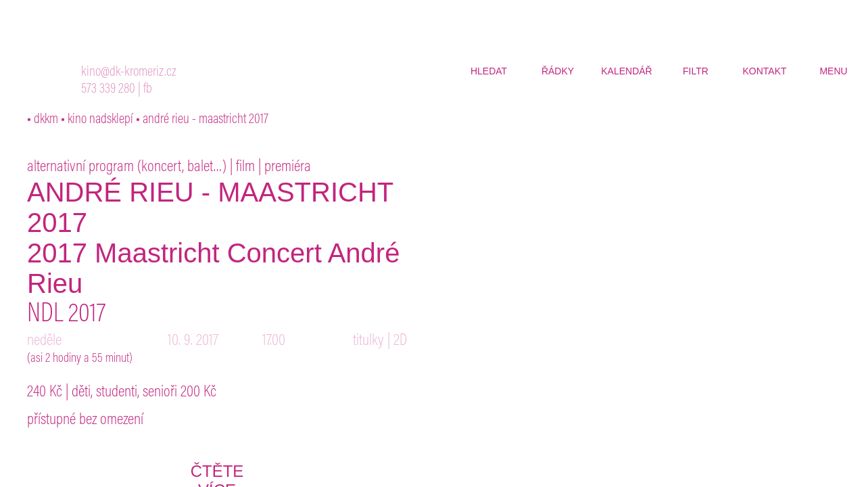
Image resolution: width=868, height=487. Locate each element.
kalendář (626, 71)
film (245, 167)
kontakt (764, 71)
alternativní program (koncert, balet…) (127, 167)
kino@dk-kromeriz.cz (129, 73)
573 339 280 (108, 90)
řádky (558, 71)
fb (148, 90)
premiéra (288, 167)
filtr (696, 71)
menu (833, 71)
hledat (489, 71)
